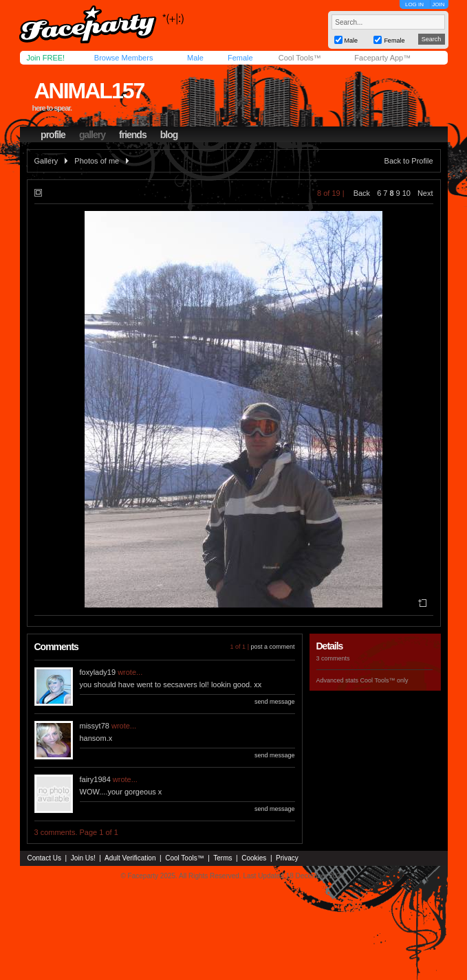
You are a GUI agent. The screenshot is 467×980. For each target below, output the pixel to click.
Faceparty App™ (382, 58)
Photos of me (97, 161)
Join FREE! (46, 58)
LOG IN (414, 4)
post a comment (272, 647)
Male (195, 58)
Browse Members (124, 58)
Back (362, 193)
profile (53, 135)
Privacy (287, 858)
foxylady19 (98, 672)
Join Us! (83, 858)
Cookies (254, 858)
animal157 (89, 91)
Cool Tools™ (300, 58)
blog (169, 135)
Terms (222, 858)
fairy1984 (95, 779)
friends (133, 135)
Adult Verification (130, 858)
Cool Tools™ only (384, 680)
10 (406, 193)
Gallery (46, 161)
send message (275, 702)
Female (240, 58)
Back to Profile (409, 161)
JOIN (438, 4)
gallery (92, 135)
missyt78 (95, 726)
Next (425, 193)
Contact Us (44, 858)
